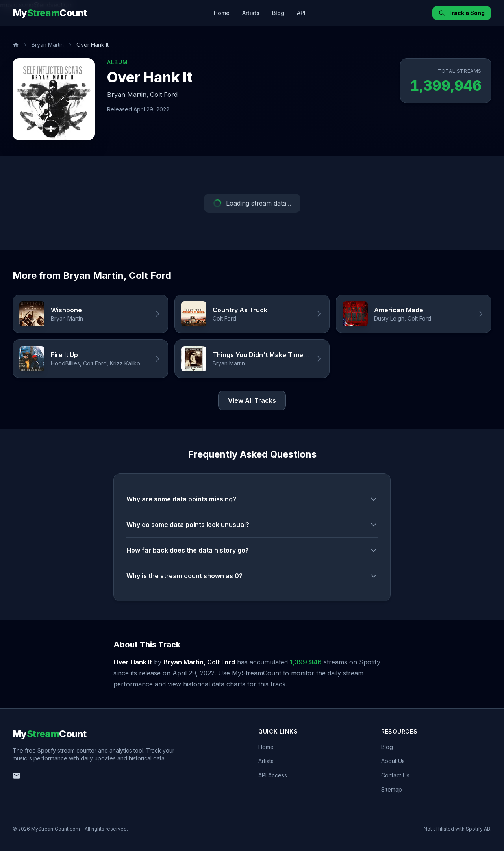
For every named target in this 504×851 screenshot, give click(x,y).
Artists (251, 13)
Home (222, 13)
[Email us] (17, 776)
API (301, 13)
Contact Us (395, 775)
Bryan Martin (48, 45)
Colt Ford (164, 95)
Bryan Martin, (128, 95)
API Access (273, 775)
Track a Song (462, 13)
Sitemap (392, 789)
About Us (393, 761)
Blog (278, 13)
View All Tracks (252, 400)
